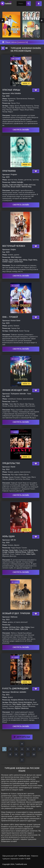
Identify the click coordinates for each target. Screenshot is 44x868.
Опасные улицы (11, 90)
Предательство (11, 463)
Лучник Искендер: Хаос (15, 390)
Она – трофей (10, 317)
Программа (9, 171)
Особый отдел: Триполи (16, 613)
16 (34, 754)
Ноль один (9, 536)
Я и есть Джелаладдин (15, 689)
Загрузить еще (22, 737)
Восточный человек (14, 246)
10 (22, 754)
